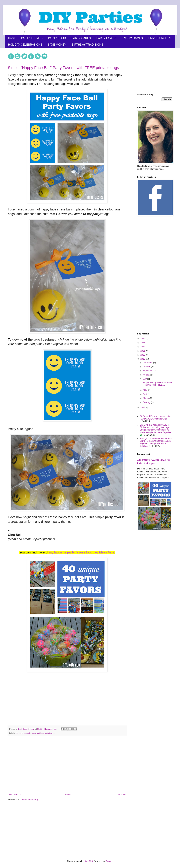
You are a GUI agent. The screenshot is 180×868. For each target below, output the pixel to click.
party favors (49, 733)
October (147, 367)
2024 (143, 338)
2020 (143, 355)
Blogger (109, 861)
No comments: (51, 729)
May (145, 390)
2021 (143, 351)
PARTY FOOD (57, 38)
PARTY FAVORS (107, 38)
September (148, 371)
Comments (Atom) (29, 800)
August (147, 375)
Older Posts (120, 795)
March (146, 398)
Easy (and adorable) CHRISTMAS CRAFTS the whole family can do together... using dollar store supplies (156, 442)
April (145, 394)
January (147, 402)
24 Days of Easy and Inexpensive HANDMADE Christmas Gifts (155, 417)
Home (12, 38)
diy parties (20, 733)
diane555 (88, 861)
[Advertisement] (67, 765)
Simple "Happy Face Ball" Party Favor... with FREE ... (157, 384)
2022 (143, 347)
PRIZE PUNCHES (160, 38)
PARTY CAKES (81, 38)
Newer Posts (15, 795)
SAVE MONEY (57, 45)
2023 (143, 343)
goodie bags (31, 733)
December (148, 363)
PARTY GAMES (133, 38)
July (145, 379)
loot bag (40, 733)
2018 (143, 407)
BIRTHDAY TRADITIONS (87, 45)
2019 (143, 359)
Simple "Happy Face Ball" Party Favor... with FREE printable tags (63, 68)
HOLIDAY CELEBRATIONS (25, 45)
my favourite (82, 552)
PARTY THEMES (32, 38)
